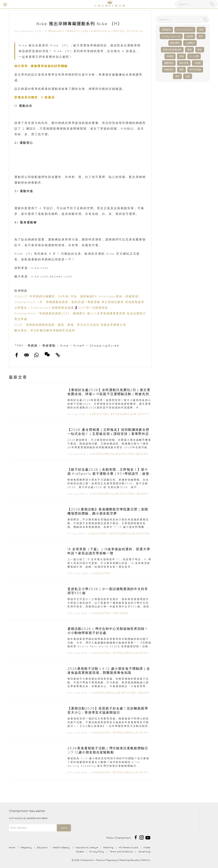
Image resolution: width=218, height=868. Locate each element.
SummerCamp (185, 30)
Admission (121, 613)
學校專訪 (169, 70)
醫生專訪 (175, 43)
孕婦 (181, 56)
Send (64, 828)
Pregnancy (56, 31)
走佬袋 (190, 36)
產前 (200, 50)
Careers (80, 852)
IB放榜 (197, 63)
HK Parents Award (128, 847)
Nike (65, 345)
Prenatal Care (77, 31)
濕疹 (181, 70)
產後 (189, 50)
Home (12, 847)
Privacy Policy (97, 852)
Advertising (144, 852)
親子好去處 (195, 70)
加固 (201, 30)
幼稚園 (170, 56)
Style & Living (137, 31)
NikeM (79, 345)
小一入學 (194, 56)
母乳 (177, 76)
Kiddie (147, 847)
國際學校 (169, 63)
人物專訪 (190, 43)
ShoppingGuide (104, 345)
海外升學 (184, 63)
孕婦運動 (49, 345)
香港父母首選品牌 (172, 50)
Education (100, 414)
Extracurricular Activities (131, 414)
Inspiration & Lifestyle (107, 31)
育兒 (201, 36)
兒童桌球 (166, 30)
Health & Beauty (61, 847)
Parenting (108, 847)
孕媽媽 (33, 345)
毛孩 (188, 76)
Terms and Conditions (121, 852)
